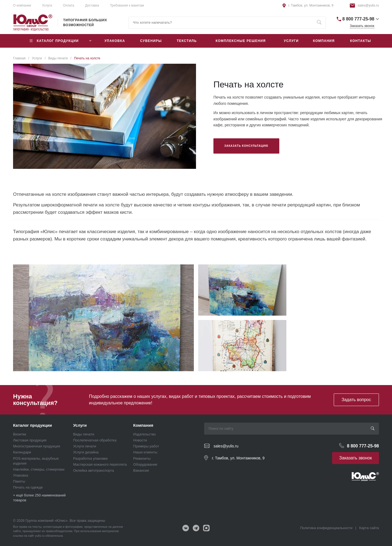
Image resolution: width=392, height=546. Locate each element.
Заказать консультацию (246, 146)
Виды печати (84, 434)
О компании (22, 5)
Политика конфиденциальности (326, 528)
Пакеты (19, 481)
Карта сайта (369, 528)
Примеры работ (146, 446)
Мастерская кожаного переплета (100, 464)
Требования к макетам (127, 5)
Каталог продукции (33, 425)
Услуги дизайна (86, 452)
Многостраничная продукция (37, 446)
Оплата (68, 5)
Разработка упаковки (91, 458)
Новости (140, 440)
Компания (143, 425)
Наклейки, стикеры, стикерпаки (39, 469)
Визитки (20, 434)
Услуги (80, 425)
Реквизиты (142, 458)
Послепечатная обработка (95, 440)
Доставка (92, 5)
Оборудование (145, 464)
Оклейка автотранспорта (94, 470)
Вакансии (141, 470)
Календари (22, 452)
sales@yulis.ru (368, 5)
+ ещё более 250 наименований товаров (39, 498)
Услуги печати (85, 446)
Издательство (144, 434)
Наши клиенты (145, 452)
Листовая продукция (30, 440)
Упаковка (21, 475)
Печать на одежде (28, 487)
